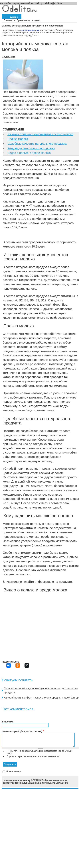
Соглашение (62, 786)
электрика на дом (30, 30)
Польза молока (18, 139)
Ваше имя (8, 722)
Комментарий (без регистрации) (23, 731)
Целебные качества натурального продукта (37, 144)
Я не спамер (14, 774)
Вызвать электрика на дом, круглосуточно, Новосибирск (33, 26)
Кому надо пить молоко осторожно (31, 148)
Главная (8, 20)
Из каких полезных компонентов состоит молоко (40, 134)
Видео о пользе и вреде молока (29, 153)
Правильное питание (28, 20)
